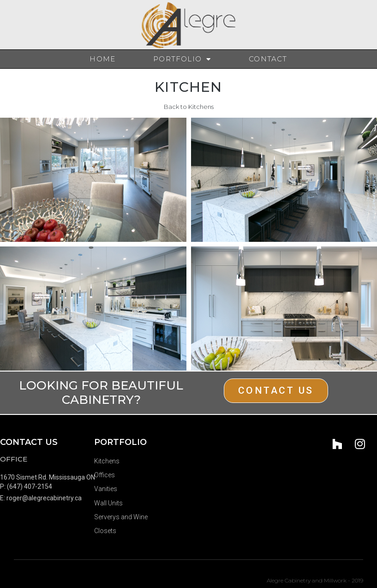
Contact (268, 59)
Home (102, 59)
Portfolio (182, 59)
